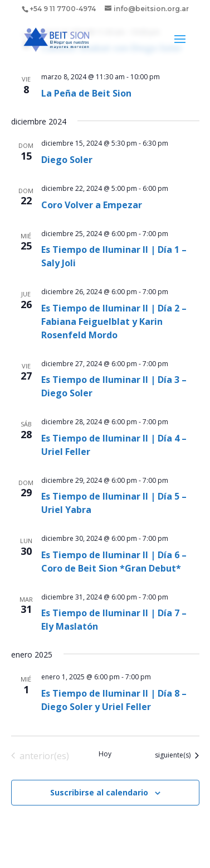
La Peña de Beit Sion (86, 93)
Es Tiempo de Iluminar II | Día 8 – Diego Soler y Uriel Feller (114, 700)
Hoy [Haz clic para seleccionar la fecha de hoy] (105, 754)
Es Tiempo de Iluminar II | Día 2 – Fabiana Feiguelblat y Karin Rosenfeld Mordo (114, 322)
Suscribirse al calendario (99, 792)
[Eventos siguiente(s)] (177, 756)
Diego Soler (67, 160)
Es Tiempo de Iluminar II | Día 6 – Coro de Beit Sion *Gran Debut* (114, 562)
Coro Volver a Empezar (92, 205)
